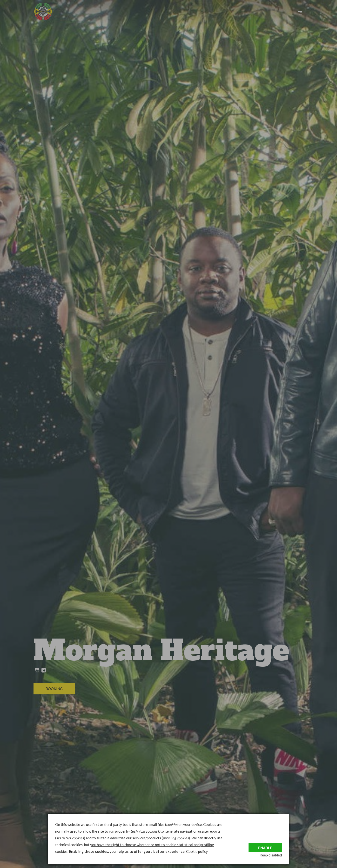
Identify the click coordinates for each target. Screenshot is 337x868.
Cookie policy (197, 851)
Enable (265, 845)
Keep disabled (271, 855)
